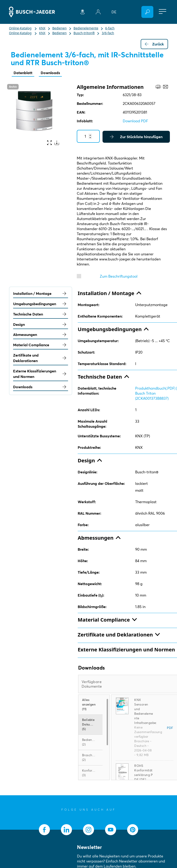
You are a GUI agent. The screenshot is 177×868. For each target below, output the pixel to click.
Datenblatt (23, 73)
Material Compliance (41, 345)
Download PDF (135, 121)
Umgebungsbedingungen (41, 304)
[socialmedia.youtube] (111, 830)
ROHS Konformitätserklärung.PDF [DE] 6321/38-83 (143, 775)
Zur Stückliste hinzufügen (136, 137)
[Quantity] (88, 136)
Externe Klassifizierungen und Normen (41, 374)
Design (41, 324)
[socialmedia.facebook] (44, 830)
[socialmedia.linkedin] (66, 830)
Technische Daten (41, 314)
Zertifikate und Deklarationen (41, 358)
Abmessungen (41, 335)
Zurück (154, 44)
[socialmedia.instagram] (88, 830)
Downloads (50, 73)
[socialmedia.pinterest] (133, 830)
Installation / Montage (41, 293)
